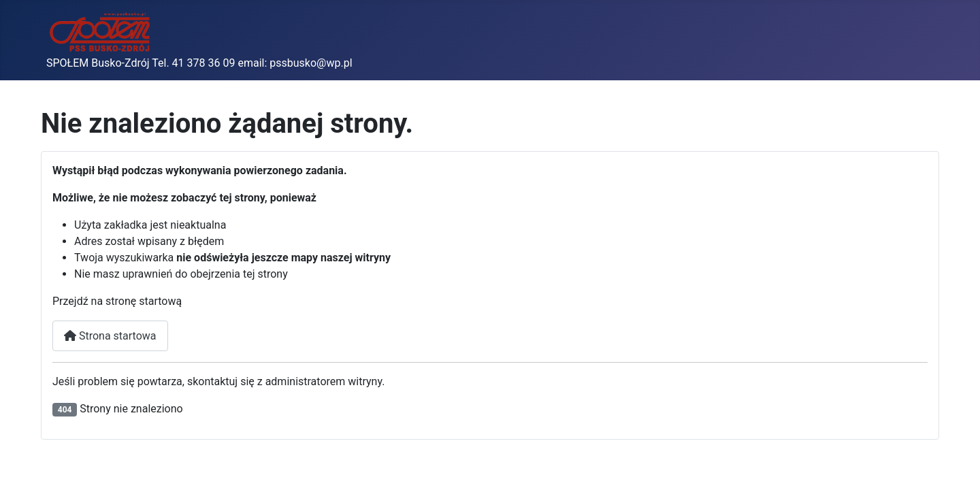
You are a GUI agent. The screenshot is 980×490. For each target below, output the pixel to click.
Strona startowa (110, 336)
